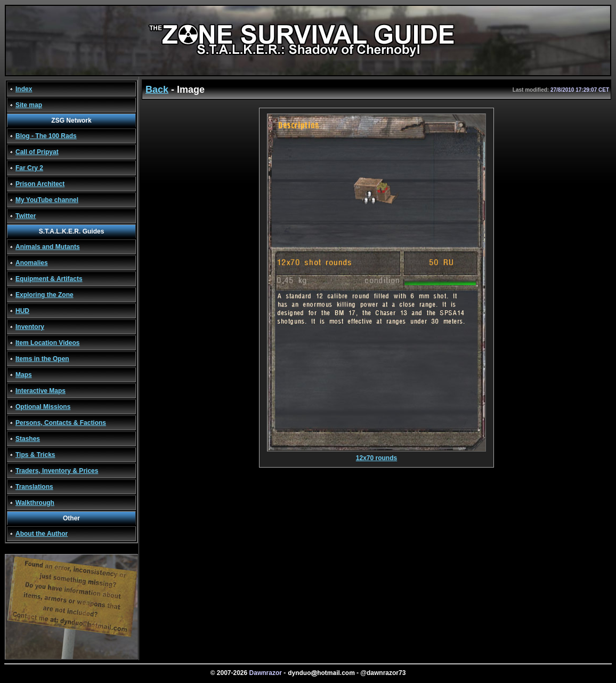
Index (24, 89)
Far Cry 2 (29, 168)
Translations (34, 487)
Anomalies (32, 263)
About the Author (42, 534)
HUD (22, 311)
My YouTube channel (47, 200)
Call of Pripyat (37, 152)
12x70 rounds (376, 455)
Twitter (26, 216)
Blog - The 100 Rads (46, 136)
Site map (29, 105)
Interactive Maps (40, 391)
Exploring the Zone (44, 295)
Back (157, 90)
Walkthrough (35, 503)
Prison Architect (40, 184)
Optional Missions (43, 407)
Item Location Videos (47, 343)
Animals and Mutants (48, 247)
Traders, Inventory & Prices (57, 471)
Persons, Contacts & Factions (61, 423)
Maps (24, 375)
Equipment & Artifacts (49, 279)
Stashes (28, 439)
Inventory (30, 327)
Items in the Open (42, 359)
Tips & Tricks (35, 455)
